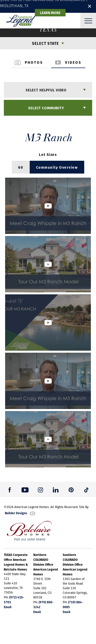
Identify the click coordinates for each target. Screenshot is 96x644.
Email (8, 607)
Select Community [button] (46, 108)
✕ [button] (90, 6)
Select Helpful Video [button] (46, 90)
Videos (68, 62)
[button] (48, 206)
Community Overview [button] (57, 167)
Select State (45, 43)
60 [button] (21, 167)
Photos (29, 62)
